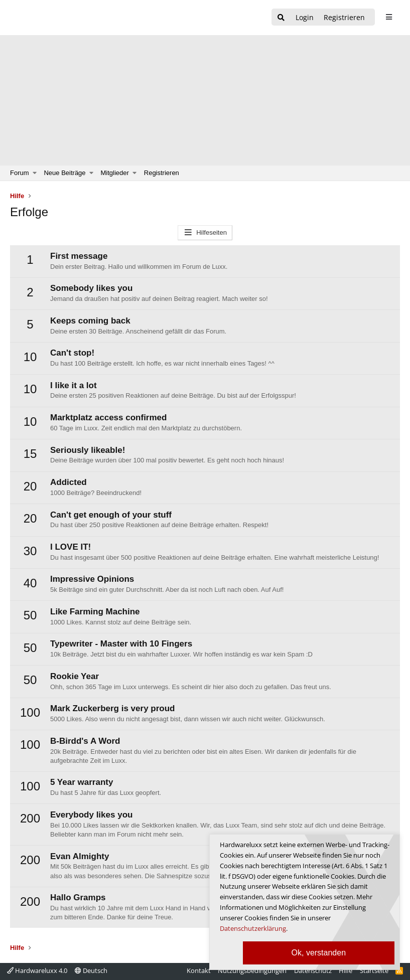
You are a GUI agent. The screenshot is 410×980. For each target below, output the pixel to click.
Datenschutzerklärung (253, 928)
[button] (35, 173)
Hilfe (346, 970)
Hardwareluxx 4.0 (37, 970)
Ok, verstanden (319, 953)
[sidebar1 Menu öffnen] (389, 17)
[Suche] (281, 18)
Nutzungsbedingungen (252, 970)
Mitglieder (115, 173)
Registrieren (162, 173)
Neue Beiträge (64, 173)
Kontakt (199, 970)
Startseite (374, 970)
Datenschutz (313, 970)
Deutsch (91, 970)
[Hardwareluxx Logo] (61, 18)
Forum (20, 173)
